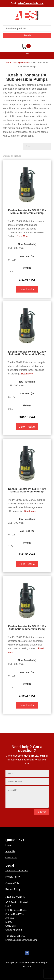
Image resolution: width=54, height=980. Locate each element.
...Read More (22, 236)
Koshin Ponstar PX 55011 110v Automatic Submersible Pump (27, 628)
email (43, 756)
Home (8, 62)
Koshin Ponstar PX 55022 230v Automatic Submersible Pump (27, 353)
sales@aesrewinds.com (31, 3)
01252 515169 (31, 756)
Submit (41, 812)
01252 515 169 (17, 936)
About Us (10, 851)
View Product (27, 289)
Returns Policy (13, 889)
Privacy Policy (13, 877)
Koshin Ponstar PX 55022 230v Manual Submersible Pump (27, 212)
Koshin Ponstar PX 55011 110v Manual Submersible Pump (27, 490)
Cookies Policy (13, 883)
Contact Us (11, 858)
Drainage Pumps (21, 62)
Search (27, 35)
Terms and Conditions (17, 871)
